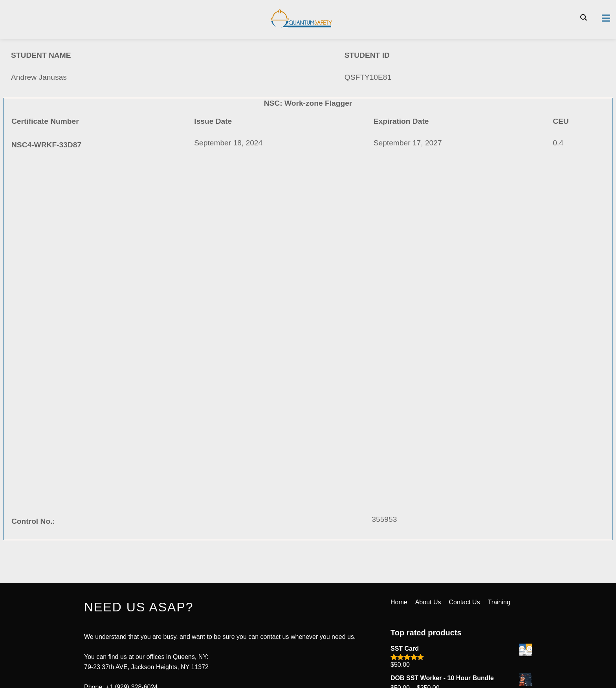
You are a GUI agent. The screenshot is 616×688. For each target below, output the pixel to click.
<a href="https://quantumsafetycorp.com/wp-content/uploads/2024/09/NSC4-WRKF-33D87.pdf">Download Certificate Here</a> (308, 352)
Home (399, 602)
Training (499, 602)
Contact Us (465, 602)
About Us (428, 602)
